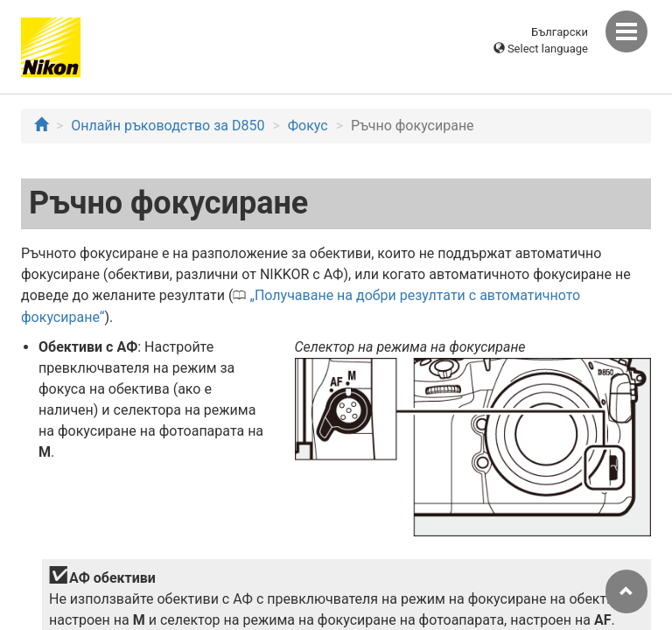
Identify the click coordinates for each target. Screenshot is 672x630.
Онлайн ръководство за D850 (168, 126)
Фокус (308, 126)
